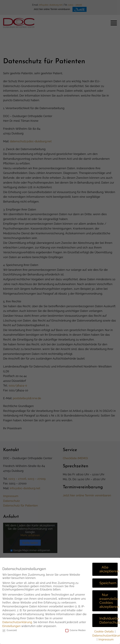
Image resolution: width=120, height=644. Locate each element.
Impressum (106, 639)
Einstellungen (11, 626)
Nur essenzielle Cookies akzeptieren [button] (109, 601)
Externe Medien (75, 630)
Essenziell (10, 630)
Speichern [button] (108, 583)
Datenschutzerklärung (17, 622)
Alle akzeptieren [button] (109, 569)
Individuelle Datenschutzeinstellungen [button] (109, 620)
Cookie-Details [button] (104, 631)
